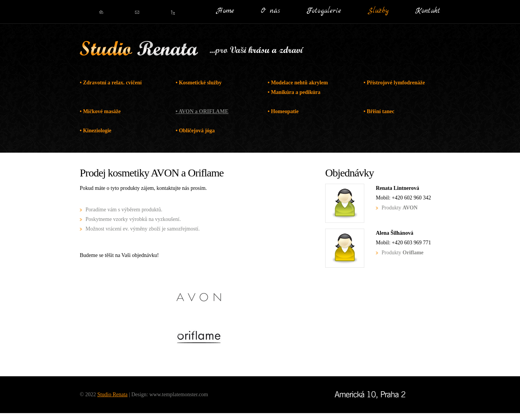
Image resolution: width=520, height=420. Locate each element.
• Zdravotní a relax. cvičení (111, 83)
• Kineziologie (95, 131)
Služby (378, 11)
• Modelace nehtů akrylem (298, 83)
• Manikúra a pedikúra (294, 92)
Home (225, 11)
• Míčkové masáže (100, 111)
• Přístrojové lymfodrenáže (394, 83)
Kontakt (428, 11)
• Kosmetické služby (199, 83)
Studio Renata (139, 50)
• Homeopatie (283, 111)
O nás (270, 11)
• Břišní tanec (379, 111)
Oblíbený (173, 12)
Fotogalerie (324, 11)
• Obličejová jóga (195, 131)
